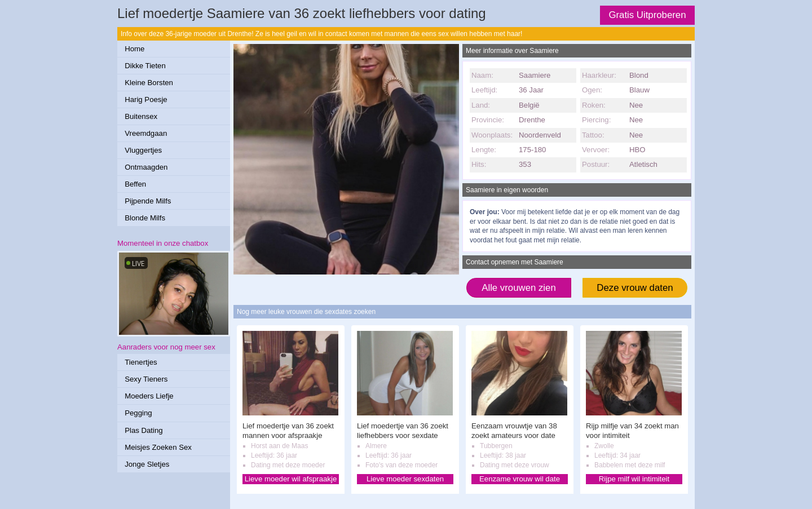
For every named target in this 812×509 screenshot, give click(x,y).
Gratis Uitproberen (647, 15)
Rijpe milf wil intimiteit (634, 479)
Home (134, 49)
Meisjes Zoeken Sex (158, 447)
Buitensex (141, 116)
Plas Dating (144, 430)
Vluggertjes (143, 150)
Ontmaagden (146, 167)
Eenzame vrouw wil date (520, 479)
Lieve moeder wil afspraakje (291, 479)
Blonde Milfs (145, 218)
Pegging (138, 413)
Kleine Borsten (149, 83)
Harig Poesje (146, 99)
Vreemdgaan (146, 133)
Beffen (135, 184)
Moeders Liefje (149, 396)
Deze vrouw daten (635, 288)
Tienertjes (141, 362)
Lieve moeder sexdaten (405, 479)
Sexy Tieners (146, 379)
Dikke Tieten (145, 66)
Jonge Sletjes (147, 464)
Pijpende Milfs (148, 201)
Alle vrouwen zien (519, 288)
